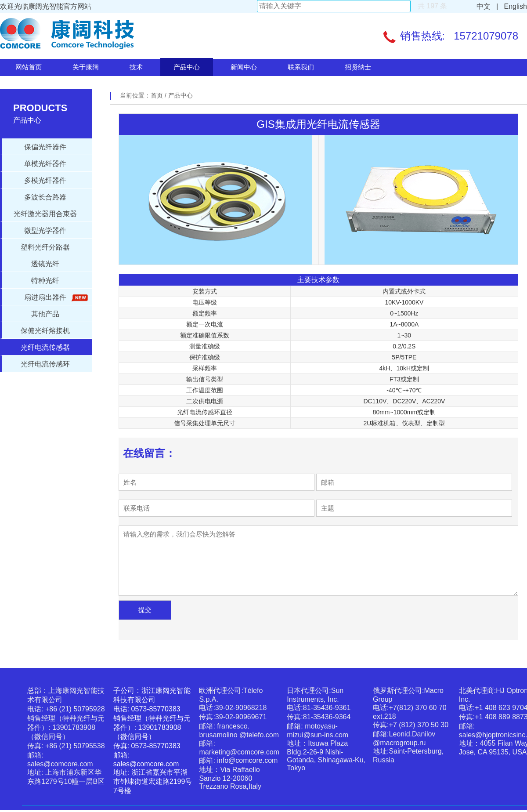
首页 (158, 95)
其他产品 (45, 314)
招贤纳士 (358, 67)
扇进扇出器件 (55, 298)
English (514, 6)
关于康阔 (86, 67)
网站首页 (29, 67)
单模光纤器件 (45, 164)
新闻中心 (244, 67)
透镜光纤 (45, 264)
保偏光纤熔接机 (45, 331)
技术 (136, 67)
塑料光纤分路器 (45, 247)
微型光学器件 (45, 230)
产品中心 (187, 67)
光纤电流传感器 (45, 347)
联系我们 (301, 67)
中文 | (487, 6)
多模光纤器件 (45, 180)
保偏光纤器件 (45, 147)
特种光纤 (45, 281)
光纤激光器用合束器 (45, 214)
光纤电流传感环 (45, 364)
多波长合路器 (45, 197)
